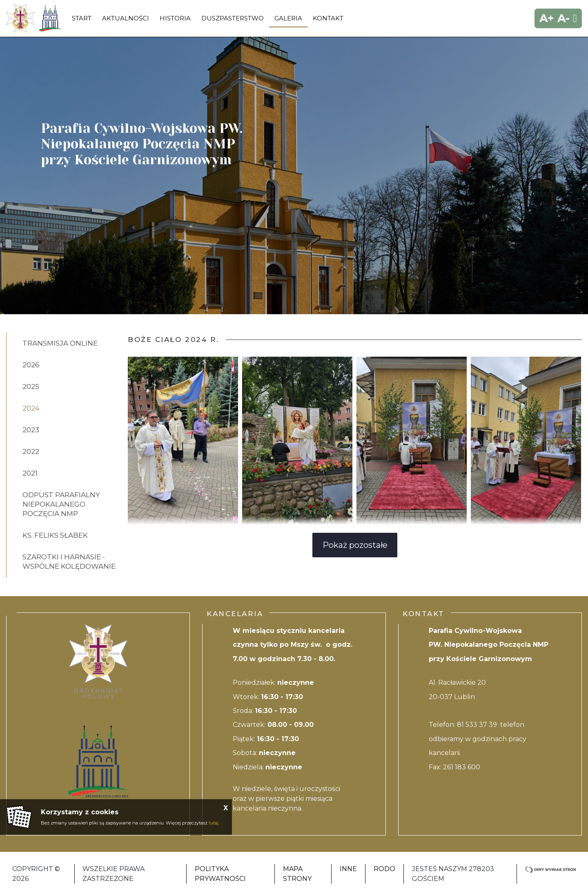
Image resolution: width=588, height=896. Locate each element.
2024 (31, 408)
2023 (31, 430)
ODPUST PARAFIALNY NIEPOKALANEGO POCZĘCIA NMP (61, 504)
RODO (384, 869)
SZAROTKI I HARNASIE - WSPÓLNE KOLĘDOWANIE (69, 562)
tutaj (214, 823)
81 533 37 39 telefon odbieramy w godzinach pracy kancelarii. (478, 739)
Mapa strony (297, 874)
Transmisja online (60, 343)
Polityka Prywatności (220, 874)
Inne (348, 869)
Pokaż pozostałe (355, 545)
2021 (30, 473)
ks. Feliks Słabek (55, 535)
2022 (31, 451)
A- (563, 18)
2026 (31, 365)
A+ (547, 18)
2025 (31, 387)
